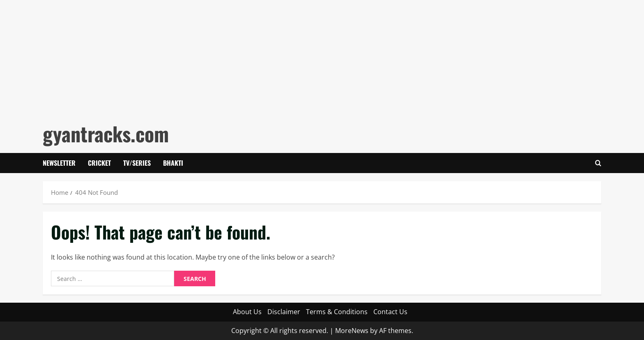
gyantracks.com (106, 133)
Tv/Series (137, 163)
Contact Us (390, 312)
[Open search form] (598, 163)
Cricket (99, 163)
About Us (247, 312)
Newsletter (59, 163)
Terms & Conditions (337, 312)
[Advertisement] (246, 57)
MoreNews (352, 331)
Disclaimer (284, 312)
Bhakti (173, 163)
